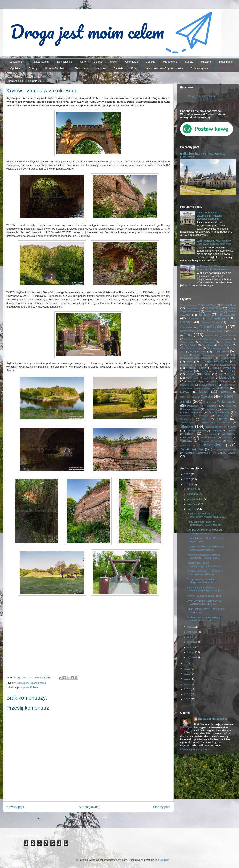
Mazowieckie (187, 385)
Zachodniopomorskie (225, 450)
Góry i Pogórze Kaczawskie (218, 339)
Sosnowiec (186, 419)
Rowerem (212, 409)
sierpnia (192, 509)
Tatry (233, 427)
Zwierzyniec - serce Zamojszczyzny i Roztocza (203, 564)
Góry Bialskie (229, 335)
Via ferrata (210, 434)
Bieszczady (81, 68)
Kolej (134, 68)
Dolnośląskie (65, 62)
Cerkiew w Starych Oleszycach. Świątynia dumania (205, 532)
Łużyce (231, 374)
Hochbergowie (198, 351)
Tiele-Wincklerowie (196, 430)
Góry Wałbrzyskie (216, 348)
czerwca (193, 632)
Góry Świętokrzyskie (191, 348)
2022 (187, 669)
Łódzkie (207, 374)
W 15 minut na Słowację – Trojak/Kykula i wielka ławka (213, 268)
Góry (83, 62)
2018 (187, 689)
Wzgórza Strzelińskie (211, 441)
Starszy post (162, 807)
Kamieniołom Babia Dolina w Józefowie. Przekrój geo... (203, 556)
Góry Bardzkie (211, 335)
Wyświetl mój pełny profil (194, 750)
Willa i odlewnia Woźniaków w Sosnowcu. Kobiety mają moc (214, 242)
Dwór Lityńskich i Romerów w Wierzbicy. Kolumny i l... (204, 602)
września (193, 504)
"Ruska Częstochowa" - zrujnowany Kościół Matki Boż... (206, 515)
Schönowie (185, 416)
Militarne (206, 62)
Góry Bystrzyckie (192, 339)
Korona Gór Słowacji (192, 365)
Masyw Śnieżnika (221, 381)
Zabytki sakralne (192, 449)
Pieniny (208, 402)
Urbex (114, 62)
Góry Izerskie (187, 342)
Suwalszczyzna (187, 422)
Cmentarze (132, 62)
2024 (187, 484)
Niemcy (225, 392)
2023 (187, 664)
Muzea (204, 392)
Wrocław (101, 68)
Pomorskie (212, 406)
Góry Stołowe (225, 345)
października (195, 499)
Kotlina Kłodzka (196, 368)
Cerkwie (118, 68)
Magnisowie (192, 378)
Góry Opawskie (227, 342)
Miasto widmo (208, 385)
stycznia (193, 657)
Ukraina (232, 430)
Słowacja (222, 415)
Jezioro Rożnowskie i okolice (209, 355)
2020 (187, 679)
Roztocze (227, 409)
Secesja (204, 415)
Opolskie (16, 68)
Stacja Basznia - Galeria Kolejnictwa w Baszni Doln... (204, 589)
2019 (187, 684)
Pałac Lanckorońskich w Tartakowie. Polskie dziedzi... (205, 523)
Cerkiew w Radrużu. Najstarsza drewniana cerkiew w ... (205, 573)
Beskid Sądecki (194, 308)
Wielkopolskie (208, 437)
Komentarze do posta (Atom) (96, 817)
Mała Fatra (209, 378)
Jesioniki (184, 355)
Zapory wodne (227, 453)
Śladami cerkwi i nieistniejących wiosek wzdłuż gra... (205, 619)
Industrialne (226, 62)
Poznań (228, 406)
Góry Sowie (208, 345)
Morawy (185, 392)
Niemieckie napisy (189, 397)
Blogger (164, 860)
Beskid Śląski (214, 308)
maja (191, 637)
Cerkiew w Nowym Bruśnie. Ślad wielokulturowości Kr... (205, 548)
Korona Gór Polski (56, 68)
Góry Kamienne (207, 342)
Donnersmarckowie (191, 331)
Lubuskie (191, 374)
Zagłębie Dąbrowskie (197, 453)
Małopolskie (170, 62)
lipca (190, 627)
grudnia (192, 489)
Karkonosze (229, 358)
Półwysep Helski (190, 409)
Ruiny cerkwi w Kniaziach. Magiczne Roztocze (202, 581)
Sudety (189, 62)
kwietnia (193, 642)
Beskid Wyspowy (214, 311)
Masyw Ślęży (196, 381)
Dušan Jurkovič (217, 331)
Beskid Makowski (188, 305)
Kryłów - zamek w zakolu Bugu (204, 596)
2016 (187, 699)
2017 (187, 694)
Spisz (205, 419)
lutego (191, 652)
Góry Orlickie (191, 345)
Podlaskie (193, 406)
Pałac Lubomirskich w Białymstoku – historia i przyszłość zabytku (210, 216)
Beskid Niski (228, 305)
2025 (187, 479)
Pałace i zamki (41, 62)
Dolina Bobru (210, 322)
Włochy (227, 437)
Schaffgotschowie (219, 412)
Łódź (220, 374)
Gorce (233, 331)
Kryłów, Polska (29, 687)
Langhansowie (209, 371)
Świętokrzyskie (199, 68)
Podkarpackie (226, 402)
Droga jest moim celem (202, 96)
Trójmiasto (217, 430)
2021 (187, 674)
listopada (193, 494)
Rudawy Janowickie (191, 412)
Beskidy (151, 62)
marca (191, 647)
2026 (187, 474)
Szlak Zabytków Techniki (216, 422)
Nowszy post (15, 807)
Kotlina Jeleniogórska (223, 365)
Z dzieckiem (17, 62)
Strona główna (89, 807)
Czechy (33, 68)
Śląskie (98, 62)
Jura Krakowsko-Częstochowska (164, 68)
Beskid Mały (208, 305)
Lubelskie (23, 683)
